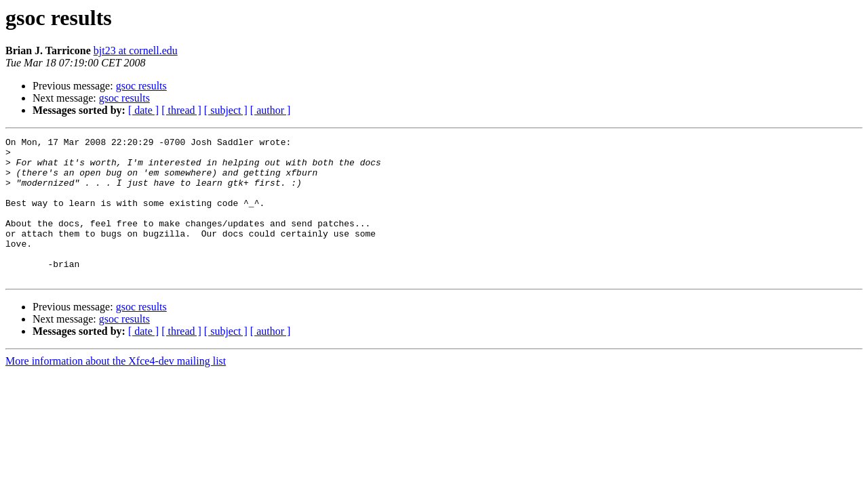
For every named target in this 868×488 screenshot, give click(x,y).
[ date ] (143, 110)
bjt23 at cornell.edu (136, 50)
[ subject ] (226, 110)
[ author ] (271, 110)
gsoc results (141, 86)
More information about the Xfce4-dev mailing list (116, 389)
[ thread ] (181, 110)
